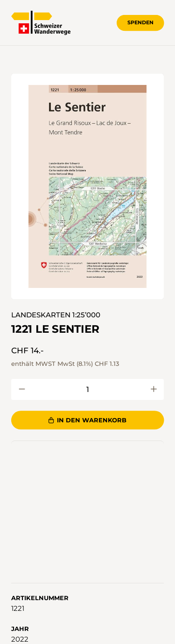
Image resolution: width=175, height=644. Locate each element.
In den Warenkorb (88, 420)
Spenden (140, 22)
